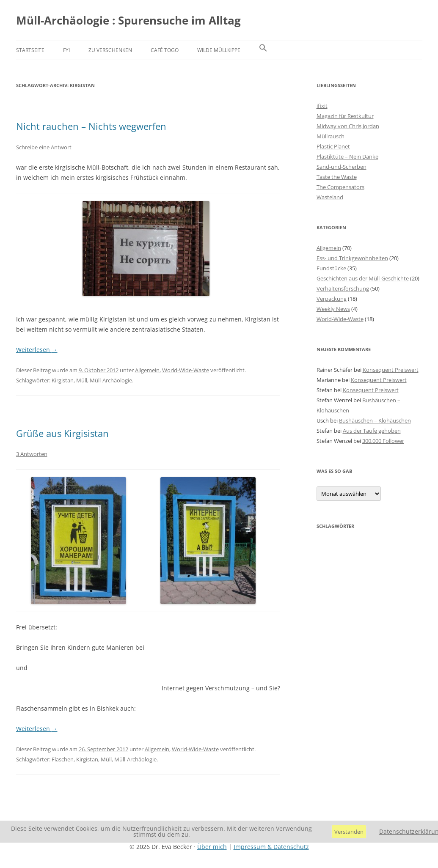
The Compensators (340, 187)
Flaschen (63, 759)
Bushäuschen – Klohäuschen (375, 420)
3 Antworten (32, 454)
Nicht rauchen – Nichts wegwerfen (91, 126)
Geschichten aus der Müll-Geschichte (363, 278)
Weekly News (333, 309)
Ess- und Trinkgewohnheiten (352, 258)
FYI (66, 50)
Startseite (30, 50)
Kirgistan (63, 380)
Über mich (212, 847)
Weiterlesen (37, 350)
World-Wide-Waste (186, 370)
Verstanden (349, 832)
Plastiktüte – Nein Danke (347, 157)
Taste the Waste (337, 177)
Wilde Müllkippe (219, 50)
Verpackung (332, 299)
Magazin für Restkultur (345, 116)
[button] (263, 50)
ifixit (322, 106)
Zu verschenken (110, 50)
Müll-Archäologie (111, 380)
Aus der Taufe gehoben (372, 431)
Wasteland (330, 197)
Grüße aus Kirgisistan (62, 433)
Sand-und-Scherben (342, 167)
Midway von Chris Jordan (348, 126)
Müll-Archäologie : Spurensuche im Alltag (128, 20)
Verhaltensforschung (343, 288)
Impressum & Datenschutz (271, 847)
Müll (82, 380)
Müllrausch (331, 136)
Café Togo (165, 50)
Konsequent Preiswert (391, 370)
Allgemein (147, 370)
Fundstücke (331, 268)
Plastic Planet (333, 146)
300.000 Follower (383, 441)
